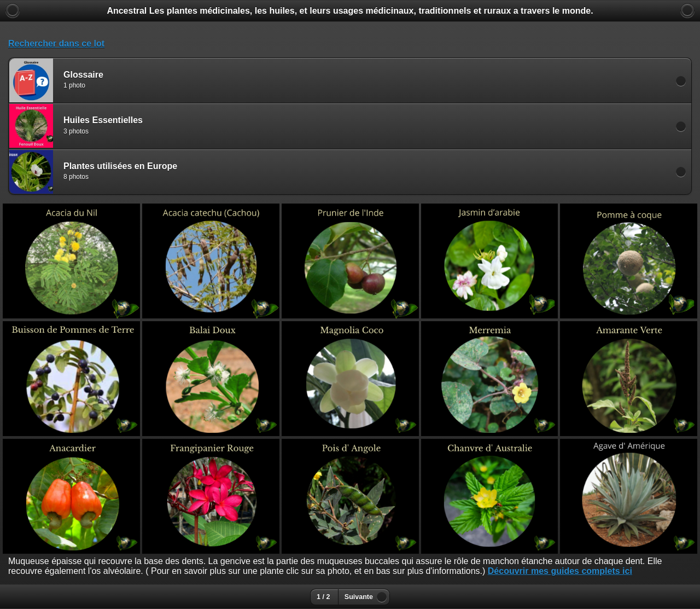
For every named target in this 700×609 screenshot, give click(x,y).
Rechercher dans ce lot (56, 43)
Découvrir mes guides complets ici (560, 571)
